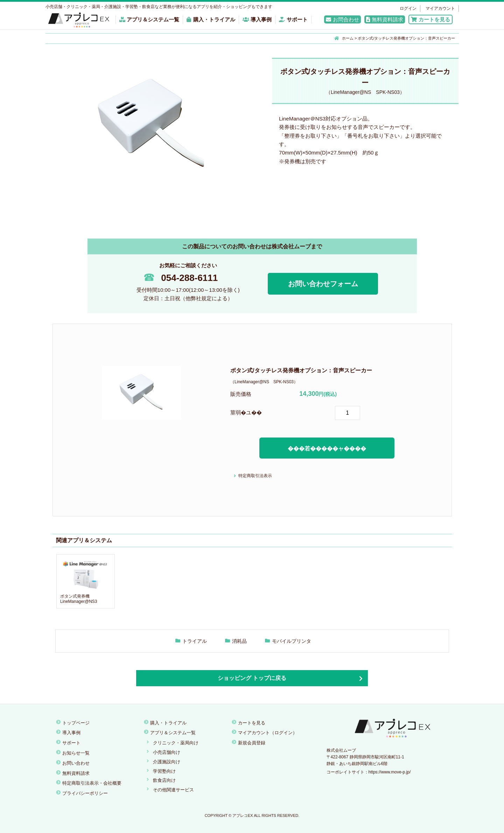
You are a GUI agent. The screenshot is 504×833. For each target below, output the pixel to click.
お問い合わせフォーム (323, 284)
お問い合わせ (76, 763)
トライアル (195, 641)
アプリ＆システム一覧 (149, 19)
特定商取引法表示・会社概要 (92, 783)
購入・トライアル (211, 19)
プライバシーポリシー (85, 793)
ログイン (408, 8)
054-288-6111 (181, 278)
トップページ (76, 723)
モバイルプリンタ (292, 641)
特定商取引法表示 (255, 476)
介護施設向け (167, 762)
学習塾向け (164, 771)
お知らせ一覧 (76, 753)
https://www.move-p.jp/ (390, 772)
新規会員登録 (252, 743)
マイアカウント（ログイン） (268, 733)
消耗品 (239, 641)
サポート (293, 19)
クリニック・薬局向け (176, 743)
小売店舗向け (167, 752)
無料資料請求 (385, 19)
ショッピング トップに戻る (252, 678)
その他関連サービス (173, 790)
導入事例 (257, 19)
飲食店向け (164, 780)
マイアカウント (440, 8)
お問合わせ (342, 19)
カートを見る (430, 19)
